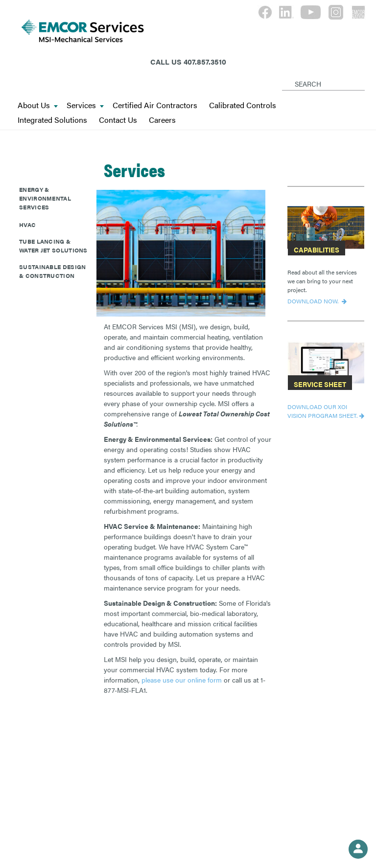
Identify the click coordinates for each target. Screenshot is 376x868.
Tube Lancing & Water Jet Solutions (53, 246)
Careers (162, 120)
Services (85, 105)
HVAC (27, 225)
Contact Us (118, 120)
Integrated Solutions (52, 120)
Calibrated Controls (243, 105)
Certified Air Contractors (155, 105)
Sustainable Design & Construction (52, 271)
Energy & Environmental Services (45, 198)
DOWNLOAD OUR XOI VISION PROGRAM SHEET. (322, 411)
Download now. (314, 301)
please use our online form (182, 680)
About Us (38, 105)
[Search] (284, 76)
